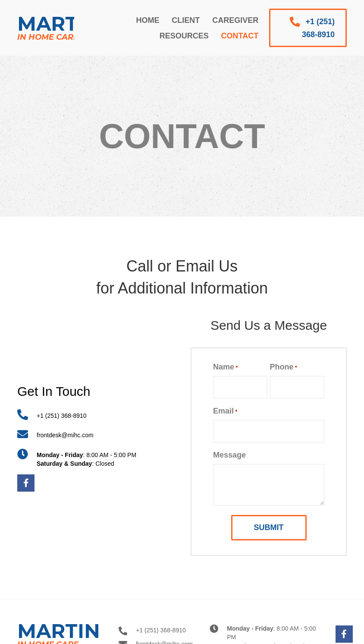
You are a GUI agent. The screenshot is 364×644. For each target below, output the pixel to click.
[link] (147, 20)
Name (225, 367)
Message (229, 455)
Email (225, 411)
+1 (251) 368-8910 (62, 416)
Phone (284, 367)
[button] (308, 28)
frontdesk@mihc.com (65, 435)
